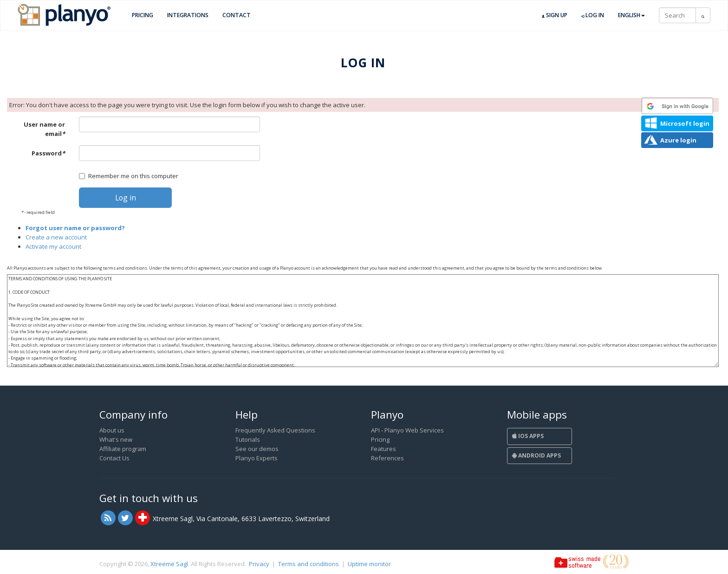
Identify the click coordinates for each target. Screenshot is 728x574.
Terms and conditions (309, 564)
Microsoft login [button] (685, 123)
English (631, 15)
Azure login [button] (678, 140)
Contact (237, 15)
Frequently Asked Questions (275, 430)
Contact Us (114, 458)
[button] (677, 106)
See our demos (257, 449)
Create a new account (56, 237)
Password (48, 153)
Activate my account (53, 246)
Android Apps (536, 455)
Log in (593, 15)
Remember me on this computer (129, 176)
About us (112, 430)
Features (383, 449)
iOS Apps (528, 436)
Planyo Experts (257, 458)
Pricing (143, 15)
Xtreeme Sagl (169, 564)
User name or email (44, 129)
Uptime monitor (369, 564)
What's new (116, 439)
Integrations (188, 15)
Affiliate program (123, 449)
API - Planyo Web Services (407, 430)
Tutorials (248, 439)
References (387, 458)
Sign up (555, 15)
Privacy (259, 564)
